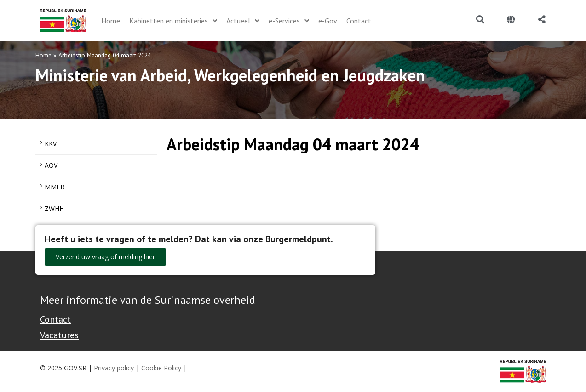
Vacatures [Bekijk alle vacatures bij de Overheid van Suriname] (59, 335)
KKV (51, 144)
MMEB (55, 187)
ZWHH (54, 208)
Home (43, 55)
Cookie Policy (161, 368)
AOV (51, 165)
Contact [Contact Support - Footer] (55, 319)
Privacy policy (114, 368)
